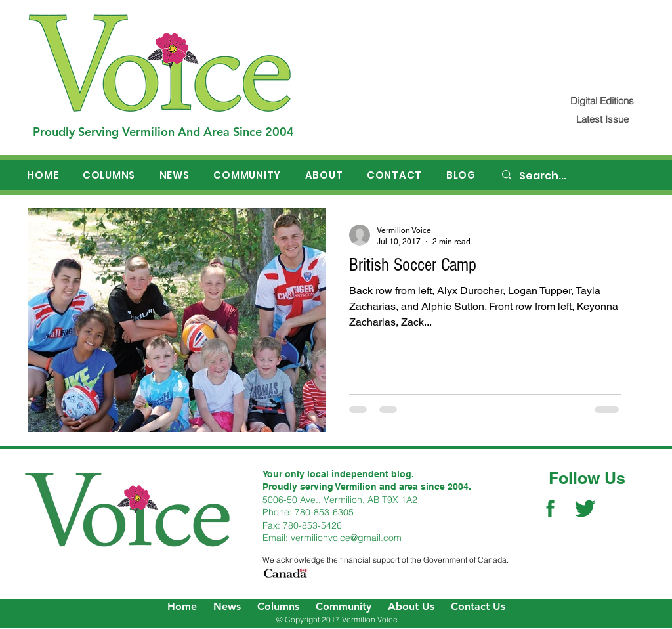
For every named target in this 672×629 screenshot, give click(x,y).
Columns (278, 606)
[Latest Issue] (602, 119)
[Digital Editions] (602, 101)
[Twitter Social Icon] (585, 509)
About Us (411, 606)
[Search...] (573, 176)
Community (344, 606)
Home (182, 606)
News (227, 606)
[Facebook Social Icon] (550, 509)
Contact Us (478, 606)
